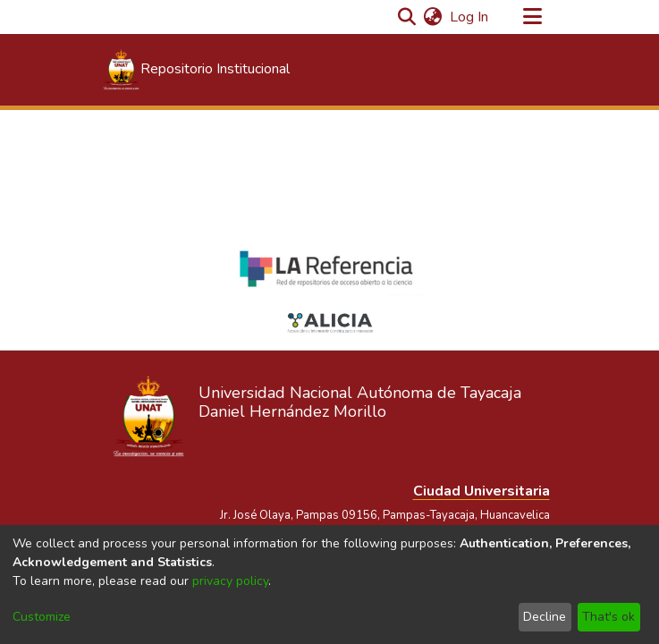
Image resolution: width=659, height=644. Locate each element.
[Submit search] (407, 17)
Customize (42, 617)
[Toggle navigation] (533, 17)
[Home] (196, 70)
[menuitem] (433, 17)
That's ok (608, 617)
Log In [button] (470, 17)
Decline (545, 617)
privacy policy (230, 581)
